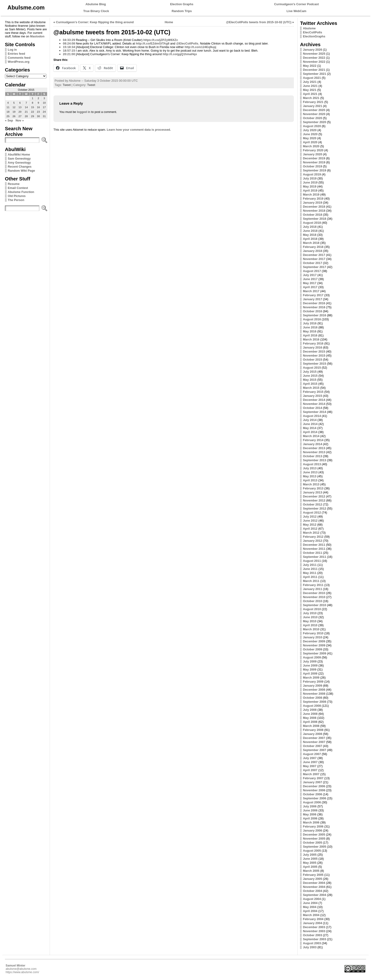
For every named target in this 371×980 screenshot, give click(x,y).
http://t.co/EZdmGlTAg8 (153, 43)
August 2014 (312, 416)
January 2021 (312, 106)
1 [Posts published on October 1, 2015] (32, 98)
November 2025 (314, 54)
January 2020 (312, 154)
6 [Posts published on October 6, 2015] (20, 103)
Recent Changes (20, 167)
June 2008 (310, 714)
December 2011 (314, 545)
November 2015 (314, 356)
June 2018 (310, 231)
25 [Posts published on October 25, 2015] (8, 116)
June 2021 (310, 86)
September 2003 (314, 939)
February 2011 (313, 585)
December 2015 (314, 351)
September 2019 (314, 170)
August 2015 (312, 368)
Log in (12, 50)
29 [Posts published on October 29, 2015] (33, 116)
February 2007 (313, 778)
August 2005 (312, 851)
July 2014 (310, 420)
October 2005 (312, 843)
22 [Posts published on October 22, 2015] (33, 112)
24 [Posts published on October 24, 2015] (44, 112)
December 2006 (314, 786)
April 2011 (310, 577)
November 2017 (314, 259)
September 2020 (314, 122)
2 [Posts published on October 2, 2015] (38, 98)
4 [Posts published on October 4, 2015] (8, 103)
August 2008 (312, 706)
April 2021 (310, 94)
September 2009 (314, 653)
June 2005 (310, 859)
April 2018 (310, 239)
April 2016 (310, 335)
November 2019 (314, 162)
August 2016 (312, 319)
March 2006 (311, 822)
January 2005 (312, 879)
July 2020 (310, 130)
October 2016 (312, 311)
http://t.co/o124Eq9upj (200, 47)
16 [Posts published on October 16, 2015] (38, 107)
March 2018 (311, 243)
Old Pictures (17, 196)
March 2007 (311, 774)
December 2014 (314, 400)
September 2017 (314, 267)
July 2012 (310, 517)
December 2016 (314, 303)
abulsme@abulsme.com (21, 969)
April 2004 (310, 911)
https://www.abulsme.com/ (22, 972)
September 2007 (314, 750)
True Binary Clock (96, 11)
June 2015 (310, 376)
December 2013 (314, 448)
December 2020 (314, 110)
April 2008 (310, 722)
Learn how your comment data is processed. (139, 130)
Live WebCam (296, 11)
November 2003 (314, 931)
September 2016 (314, 315)
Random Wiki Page (21, 171)
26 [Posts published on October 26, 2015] (14, 116)
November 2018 (314, 211)
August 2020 (312, 126)
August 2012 (312, 512)
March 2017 (311, 291)
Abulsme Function (21, 192)
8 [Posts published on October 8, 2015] (32, 103)
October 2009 (312, 649)
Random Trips (182, 11)
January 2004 (312, 923)
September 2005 (314, 847)
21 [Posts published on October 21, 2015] (26, 112)
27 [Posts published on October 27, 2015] (20, 116)
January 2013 (312, 492)
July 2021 (310, 82)
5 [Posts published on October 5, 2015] (14, 103)
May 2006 (310, 814)
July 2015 (310, 372)
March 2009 (311, 678)
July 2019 (310, 178)
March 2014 (311, 436)
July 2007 (310, 758)
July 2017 (310, 275)
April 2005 (310, 867)
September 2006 (314, 798)
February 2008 (313, 730)
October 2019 (312, 166)
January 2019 (312, 203)
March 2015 (311, 388)
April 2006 (310, 818)
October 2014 (312, 408)
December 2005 (314, 835)
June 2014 (310, 424)
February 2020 (313, 150)
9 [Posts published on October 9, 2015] (38, 103)
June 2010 (310, 617)
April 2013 (310, 480)
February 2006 (313, 826)
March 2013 (311, 484)
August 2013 (312, 464)
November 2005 (314, 839)
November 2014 (314, 404)
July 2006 (310, 806)
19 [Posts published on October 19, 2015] (14, 112)
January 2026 (312, 50)
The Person (16, 200)
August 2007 (312, 754)
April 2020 (310, 142)
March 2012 (311, 533)
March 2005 (311, 871)
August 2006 (312, 802)
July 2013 (310, 468)
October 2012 (312, 504)
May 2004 (310, 907)
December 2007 (314, 738)
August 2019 (312, 174)
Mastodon (37, 36)
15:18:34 (69, 47)
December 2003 (314, 927)
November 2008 (314, 694)
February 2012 (313, 537)
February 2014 (313, 440)
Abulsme (309, 28)
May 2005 (310, 863)
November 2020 (314, 114)
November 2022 (314, 62)
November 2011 (314, 549)
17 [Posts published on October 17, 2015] (44, 107)
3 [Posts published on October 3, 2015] (44, 98)
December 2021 (314, 70)
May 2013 (310, 476)
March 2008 (311, 726)
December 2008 (314, 690)
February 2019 (313, 199)
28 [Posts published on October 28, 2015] (26, 116)
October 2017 (312, 263)
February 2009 (313, 682)
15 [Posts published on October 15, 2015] (33, 107)
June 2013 (310, 472)
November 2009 (314, 645)
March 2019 (311, 195)
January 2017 (312, 299)
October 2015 (312, 360)
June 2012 (310, 521)
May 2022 (310, 66)
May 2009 (310, 669)
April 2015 (310, 384)
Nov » (20, 120)
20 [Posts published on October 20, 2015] (20, 112)
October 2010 (312, 601)
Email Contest (18, 188)
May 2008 (310, 718)
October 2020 (312, 118)
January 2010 (312, 637)
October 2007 (312, 746)
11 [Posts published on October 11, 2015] (8, 107)
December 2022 (314, 58)
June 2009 (310, 665)
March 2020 (311, 146)
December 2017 (314, 255)
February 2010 (313, 633)
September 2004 (314, 895)
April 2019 (310, 190)
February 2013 (313, 488)
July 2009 (310, 661)
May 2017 (310, 283)
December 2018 (314, 207)
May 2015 (310, 380)
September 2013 (314, 460)
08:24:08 (69, 43)
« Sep (9, 120)
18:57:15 (69, 51)
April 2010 (310, 625)
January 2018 (312, 251)
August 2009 (312, 657)
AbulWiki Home (19, 154)
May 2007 (310, 766)
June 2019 (310, 182)
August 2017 (312, 271)
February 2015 (313, 392)
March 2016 (311, 339)
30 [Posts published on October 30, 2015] (38, 116)
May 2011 (310, 573)
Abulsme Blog (96, 4)
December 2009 (314, 641)
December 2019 (314, 158)
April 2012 (310, 529)
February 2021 (313, 102)
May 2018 (310, 235)
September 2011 (314, 557)
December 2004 (314, 883)
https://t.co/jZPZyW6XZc (161, 40)
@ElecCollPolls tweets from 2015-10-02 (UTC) (259, 22)
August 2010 (312, 609)
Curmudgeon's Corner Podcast (297, 4)
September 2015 (314, 364)
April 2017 (310, 287)
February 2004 (313, 919)
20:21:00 (69, 54)
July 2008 (310, 710)
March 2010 (311, 629)
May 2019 (310, 186)
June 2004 (310, 903)
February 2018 (313, 247)
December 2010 (314, 593)
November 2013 (314, 452)
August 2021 (312, 78)
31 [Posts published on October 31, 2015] (44, 116)
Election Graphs (182, 4)
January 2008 (312, 734)
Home (169, 22)
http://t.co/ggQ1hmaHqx (180, 54)
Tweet (67, 85)
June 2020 (310, 134)
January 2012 (312, 541)
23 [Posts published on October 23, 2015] (38, 112)
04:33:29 (69, 40)
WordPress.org (19, 62)
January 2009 (312, 686)
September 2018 (314, 219)
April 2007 (310, 770)
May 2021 (310, 90)
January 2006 (312, 830)
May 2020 (310, 138)
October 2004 (312, 891)
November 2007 (314, 742)
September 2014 (314, 412)
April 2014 (310, 432)
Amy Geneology (19, 163)
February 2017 (313, 295)
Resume (14, 184)
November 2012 (314, 500)
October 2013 (312, 456)
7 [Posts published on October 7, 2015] (26, 103)
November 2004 (314, 887)
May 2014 (310, 428)
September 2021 (314, 74)
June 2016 (310, 327)
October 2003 (312, 935)
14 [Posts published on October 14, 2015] (26, 107)
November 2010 (314, 597)
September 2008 (314, 702)
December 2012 (314, 496)
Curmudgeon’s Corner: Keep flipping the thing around (95, 22)
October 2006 (312, 794)
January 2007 (312, 782)
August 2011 (312, 561)
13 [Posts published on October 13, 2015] (20, 107)
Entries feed (16, 54)
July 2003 (310, 947)
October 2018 (312, 215)
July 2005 (310, 855)
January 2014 (312, 444)
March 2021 (311, 98)
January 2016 (312, 347)
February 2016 (313, 343)
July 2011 (310, 565)
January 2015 (312, 396)
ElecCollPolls (312, 32)
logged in (84, 112)
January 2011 (312, 589)
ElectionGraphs (314, 36)
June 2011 (310, 569)
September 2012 (314, 508)
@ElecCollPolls (187, 43)
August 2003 (312, 943)
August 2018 (312, 223)
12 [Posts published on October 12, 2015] (14, 107)
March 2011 (311, 581)
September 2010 (314, 605)
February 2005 (313, 875)
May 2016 (310, 331)
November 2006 (314, 790)
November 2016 (314, 307)
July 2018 (310, 227)
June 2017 (310, 279)
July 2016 (310, 323)
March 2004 (311, 915)
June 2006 (310, 810)
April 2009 (310, 673)
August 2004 (312, 899)
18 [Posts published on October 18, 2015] (8, 112)
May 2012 (310, 525)
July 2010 (310, 613)
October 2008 (312, 698)
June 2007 (310, 762)
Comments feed (19, 58)
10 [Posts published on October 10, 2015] (44, 103)
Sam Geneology (19, 159)
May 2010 (310, 621)
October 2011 (312, 553)
